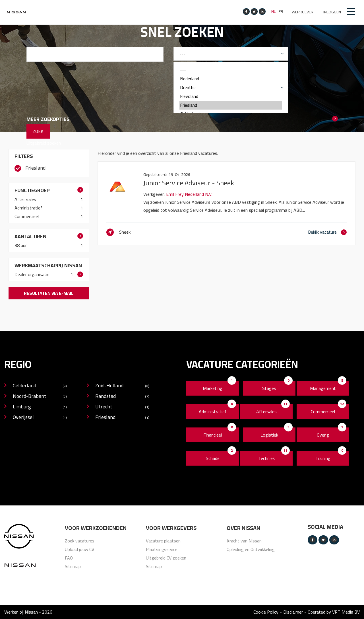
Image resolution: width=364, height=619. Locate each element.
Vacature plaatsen (163, 541)
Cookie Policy (266, 612)
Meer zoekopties (48, 119)
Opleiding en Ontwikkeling (251, 549)
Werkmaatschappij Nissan (48, 265)
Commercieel (27, 216)
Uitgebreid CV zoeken (166, 558)
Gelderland (40, 386)
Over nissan (243, 528)
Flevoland (231, 96)
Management (323, 388)
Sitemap (73, 566)
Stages (269, 388)
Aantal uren (30, 236)
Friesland (231, 105)
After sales (26, 199)
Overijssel (40, 418)
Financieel (213, 435)
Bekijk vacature (322, 232)
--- (231, 70)
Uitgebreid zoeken (44, 143)
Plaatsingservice (162, 549)
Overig (323, 435)
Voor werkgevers (171, 528)
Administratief (29, 208)
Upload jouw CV (79, 549)
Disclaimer (293, 612)
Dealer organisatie (33, 274)
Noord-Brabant (40, 397)
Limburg (40, 407)
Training (323, 458)
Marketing (213, 388)
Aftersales (266, 412)
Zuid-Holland (122, 386)
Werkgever (303, 12)
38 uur (21, 245)
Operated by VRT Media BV (334, 612)
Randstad (122, 397)
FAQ (69, 558)
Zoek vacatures (80, 541)
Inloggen (332, 12)
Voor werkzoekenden (96, 528)
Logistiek (269, 435)
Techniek (266, 458)
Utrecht (122, 407)
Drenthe (231, 88)
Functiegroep (32, 190)
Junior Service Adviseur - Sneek (189, 183)
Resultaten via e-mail (49, 293)
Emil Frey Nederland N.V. (189, 194)
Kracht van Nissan (244, 541)
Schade (213, 458)
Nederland (231, 79)
